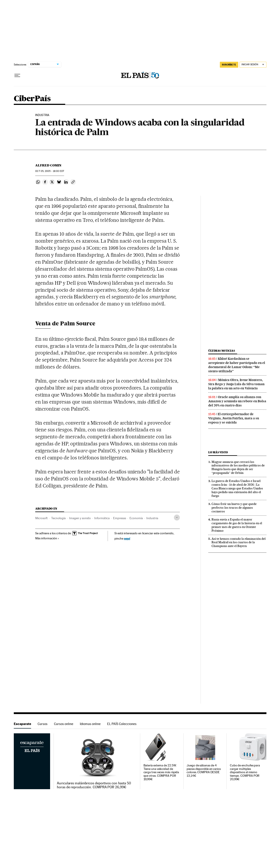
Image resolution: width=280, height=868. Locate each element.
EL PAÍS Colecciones (122, 724)
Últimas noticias (222, 351)
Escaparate (22, 724)
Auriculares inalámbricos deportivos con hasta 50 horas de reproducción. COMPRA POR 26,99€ (94, 785)
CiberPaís (32, 99)
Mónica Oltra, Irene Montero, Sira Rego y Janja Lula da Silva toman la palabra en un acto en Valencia (236, 384)
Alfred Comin (48, 165)
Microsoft (41, 518)
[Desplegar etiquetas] (177, 518)
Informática (102, 518)
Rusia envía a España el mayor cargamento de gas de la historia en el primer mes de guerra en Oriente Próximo (237, 525)
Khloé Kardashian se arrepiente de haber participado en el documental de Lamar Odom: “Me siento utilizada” (237, 365)
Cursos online (64, 724)
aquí (127, 538)
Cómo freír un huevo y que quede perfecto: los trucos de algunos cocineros (234, 508)
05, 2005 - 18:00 (50, 171)
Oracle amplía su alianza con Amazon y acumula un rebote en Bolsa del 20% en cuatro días (237, 401)
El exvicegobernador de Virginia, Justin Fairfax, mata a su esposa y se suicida (234, 418)
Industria (152, 518)
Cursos (43, 724)
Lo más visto (218, 452)
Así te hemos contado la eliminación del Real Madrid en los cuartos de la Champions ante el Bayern (239, 542)
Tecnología (58, 518)
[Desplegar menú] (17, 76)
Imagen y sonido (80, 518)
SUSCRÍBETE (229, 65)
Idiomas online (90, 724)
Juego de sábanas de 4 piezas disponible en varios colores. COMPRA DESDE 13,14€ (204, 771)
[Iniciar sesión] (253, 65)
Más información (47, 538)
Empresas (120, 518)
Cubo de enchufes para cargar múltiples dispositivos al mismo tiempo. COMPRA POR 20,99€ (245, 772)
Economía (136, 518)
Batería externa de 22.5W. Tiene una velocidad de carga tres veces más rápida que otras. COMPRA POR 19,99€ (161, 772)
